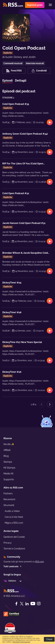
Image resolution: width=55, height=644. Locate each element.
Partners (8, 493)
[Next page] (50, 404)
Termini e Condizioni (14, 549)
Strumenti (9, 505)
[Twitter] (22, 604)
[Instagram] (39, 604)
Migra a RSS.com (14, 523)
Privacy (8, 543)
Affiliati (7, 450)
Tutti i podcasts (12, 566)
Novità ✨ (9, 444)
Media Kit (8, 474)
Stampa (8, 462)
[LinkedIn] (27, 604)
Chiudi (49, 639)
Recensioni (9, 499)
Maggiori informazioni (21, 642)
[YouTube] (33, 604)
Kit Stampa (9, 468)
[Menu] (50, 5)
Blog (6, 456)
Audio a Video (12, 511)
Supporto (9, 479)
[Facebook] (16, 604)
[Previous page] (42, 404)
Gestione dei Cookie (14, 537)
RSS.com (40, 562)
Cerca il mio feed (14, 517)
